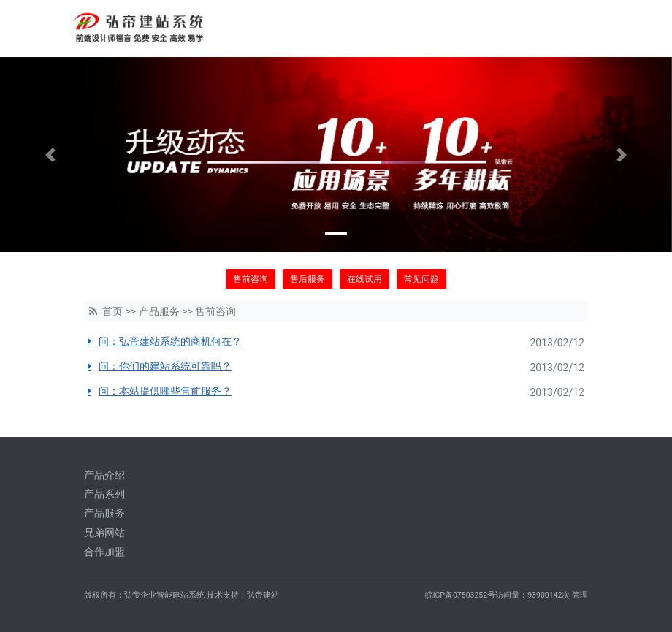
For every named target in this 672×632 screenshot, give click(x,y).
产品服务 (159, 311)
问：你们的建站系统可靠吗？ (165, 366)
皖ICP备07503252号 (461, 595)
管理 (580, 595)
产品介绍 (104, 475)
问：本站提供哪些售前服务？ (165, 391)
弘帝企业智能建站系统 (164, 595)
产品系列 (104, 494)
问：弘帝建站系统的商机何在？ (170, 341)
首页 (112, 311)
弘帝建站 (263, 595)
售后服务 (308, 279)
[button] (50, 155)
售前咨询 (251, 279)
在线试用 (364, 279)
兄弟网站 (104, 533)
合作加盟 (104, 552)
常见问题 (421, 279)
